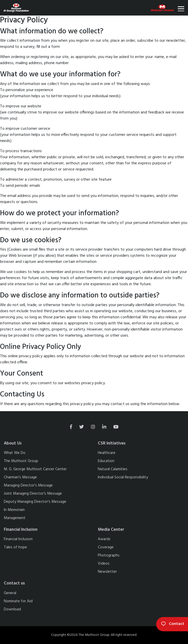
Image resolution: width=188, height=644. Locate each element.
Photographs (109, 555)
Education (106, 461)
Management (15, 518)
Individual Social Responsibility (123, 477)
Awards (104, 539)
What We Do (15, 453)
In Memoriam (14, 510)
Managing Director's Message (28, 485)
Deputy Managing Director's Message (35, 502)
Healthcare (107, 453)
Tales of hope (15, 547)
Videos (104, 564)
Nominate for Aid (18, 601)
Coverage (106, 547)
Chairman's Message (20, 477)
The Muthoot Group (21, 461)
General (10, 593)
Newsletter (107, 572)
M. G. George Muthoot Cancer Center (35, 469)
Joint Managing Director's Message (33, 494)
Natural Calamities (113, 469)
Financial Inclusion (18, 539)
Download (12, 609)
